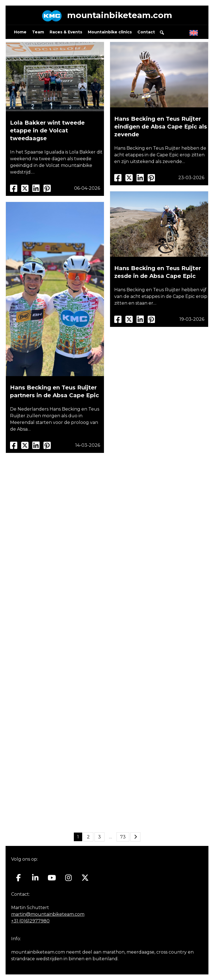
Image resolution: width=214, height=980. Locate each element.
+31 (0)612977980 (30, 921)
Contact (146, 32)
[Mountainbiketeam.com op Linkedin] (35, 878)
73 (123, 837)
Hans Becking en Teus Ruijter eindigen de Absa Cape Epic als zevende (161, 127)
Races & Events (66, 32)
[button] (162, 33)
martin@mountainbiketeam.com (48, 914)
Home (20, 32)
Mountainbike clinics (110, 32)
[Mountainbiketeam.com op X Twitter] (85, 878)
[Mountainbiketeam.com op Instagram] (68, 878)
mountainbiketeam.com (120, 15)
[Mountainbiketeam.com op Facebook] (19, 878)
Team (38, 32)
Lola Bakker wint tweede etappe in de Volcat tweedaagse (47, 131)
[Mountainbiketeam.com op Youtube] (52, 878)
